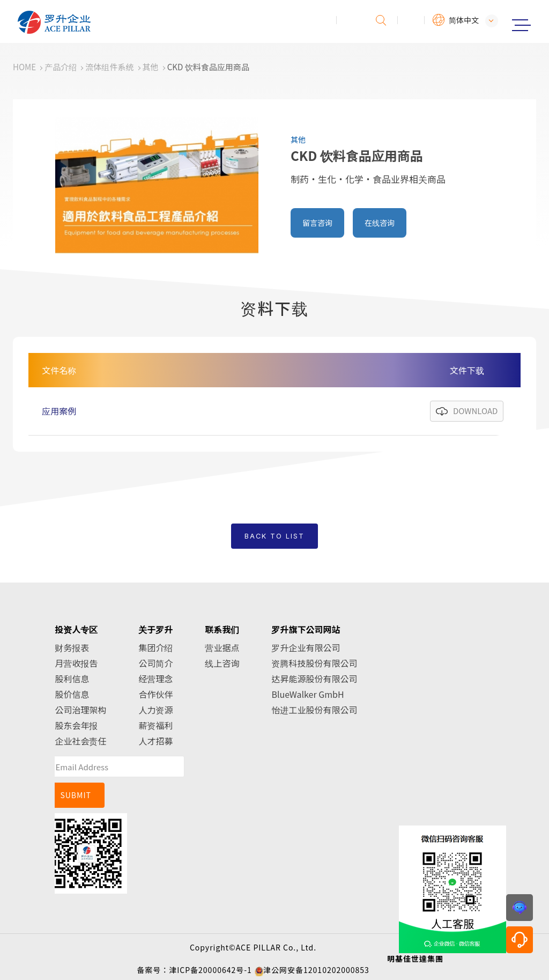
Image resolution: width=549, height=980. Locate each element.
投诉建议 (350, 20)
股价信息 (72, 694)
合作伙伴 (155, 694)
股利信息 (72, 679)
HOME (24, 67)
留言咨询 (317, 223)
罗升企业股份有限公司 (90, 22)
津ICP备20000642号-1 (210, 970)
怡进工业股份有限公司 (314, 710)
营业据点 (222, 647)
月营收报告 (76, 663)
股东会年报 (76, 725)
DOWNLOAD (475, 411)
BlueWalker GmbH (307, 694)
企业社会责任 (80, 741)
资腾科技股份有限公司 (314, 663)
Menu (521, 25)
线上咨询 (222, 663)
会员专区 (411, 20)
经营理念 (155, 679)
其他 (151, 67)
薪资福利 (155, 725)
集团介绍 (155, 647)
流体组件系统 (109, 67)
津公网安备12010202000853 (316, 970)
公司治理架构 (80, 710)
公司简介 (155, 663)
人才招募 (155, 741)
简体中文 (464, 20)
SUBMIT (76, 795)
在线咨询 (380, 223)
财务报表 (72, 647)
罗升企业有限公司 (306, 647)
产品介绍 (61, 67)
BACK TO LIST (274, 536)
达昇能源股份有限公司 (314, 679)
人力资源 (155, 710)
